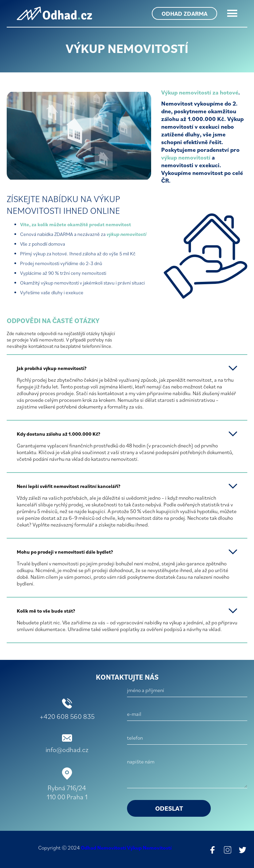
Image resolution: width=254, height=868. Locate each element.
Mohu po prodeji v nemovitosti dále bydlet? (65, 552)
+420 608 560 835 (67, 716)
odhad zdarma (184, 14)
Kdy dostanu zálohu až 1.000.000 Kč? (58, 434)
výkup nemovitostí (186, 157)
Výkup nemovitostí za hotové (200, 92)
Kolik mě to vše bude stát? (46, 611)
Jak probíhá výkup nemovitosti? (52, 368)
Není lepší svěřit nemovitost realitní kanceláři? (69, 486)
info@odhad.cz (67, 750)
